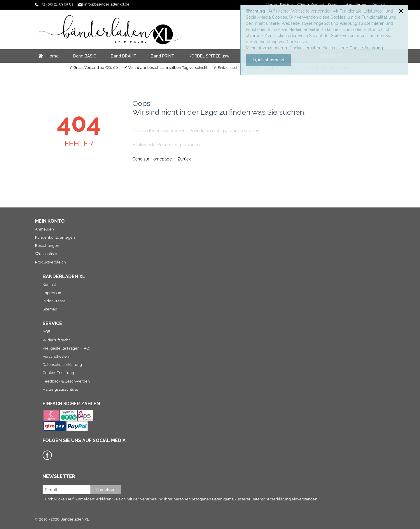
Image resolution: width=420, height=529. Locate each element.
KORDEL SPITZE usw (209, 56)
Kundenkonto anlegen (55, 237)
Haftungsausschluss (60, 389)
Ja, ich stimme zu (269, 60)
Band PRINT (162, 56)
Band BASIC (85, 56)
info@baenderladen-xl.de (107, 4)
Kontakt (49, 285)
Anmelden (44, 229)
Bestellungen (47, 246)
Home (53, 56)
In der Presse (54, 301)
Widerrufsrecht (56, 340)
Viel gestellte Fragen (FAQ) (66, 348)
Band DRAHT (124, 56)
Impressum (52, 293)
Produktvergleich (50, 262)
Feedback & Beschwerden (66, 381)
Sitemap (50, 309)
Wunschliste (46, 254)
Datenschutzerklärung (62, 365)
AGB (47, 332)
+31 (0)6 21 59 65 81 (57, 4)
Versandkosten (56, 356)
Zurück (184, 159)
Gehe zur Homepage (152, 159)
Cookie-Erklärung (366, 48)
